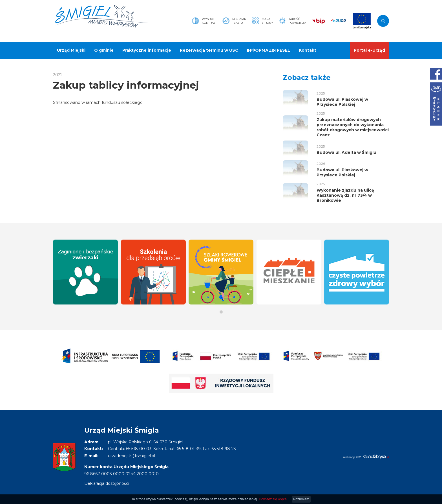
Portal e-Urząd (369, 50)
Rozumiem (301, 499)
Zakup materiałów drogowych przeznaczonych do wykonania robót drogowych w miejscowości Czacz (353, 127)
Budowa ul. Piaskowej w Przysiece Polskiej (342, 102)
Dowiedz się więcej (273, 499)
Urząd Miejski (71, 50)
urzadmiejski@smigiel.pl (132, 456)
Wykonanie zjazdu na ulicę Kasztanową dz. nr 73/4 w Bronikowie (345, 195)
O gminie (104, 50)
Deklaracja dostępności (107, 483)
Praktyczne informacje (147, 50)
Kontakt (308, 50)
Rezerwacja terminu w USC (209, 50)
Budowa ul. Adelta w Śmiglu (346, 152)
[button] (221, 312)
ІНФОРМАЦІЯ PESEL (268, 50)
